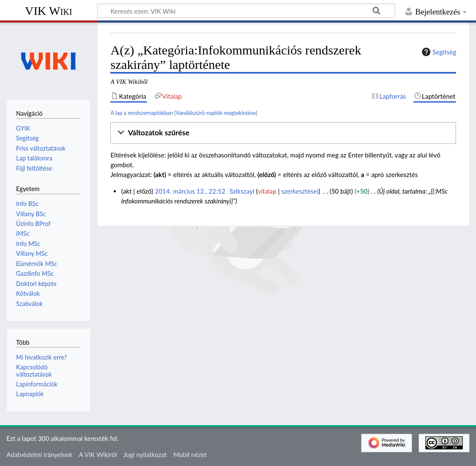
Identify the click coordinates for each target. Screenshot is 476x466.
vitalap (267, 191)
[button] (283, 133)
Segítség (438, 52)
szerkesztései (300, 191)
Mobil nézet (190, 455)
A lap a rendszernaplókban (142, 113)
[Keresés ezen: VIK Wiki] (246, 11)
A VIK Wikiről (98, 455)
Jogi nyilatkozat (145, 455)
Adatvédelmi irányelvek (39, 455)
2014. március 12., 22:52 (190, 191)
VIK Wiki (49, 11)
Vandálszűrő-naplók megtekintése (216, 113)
